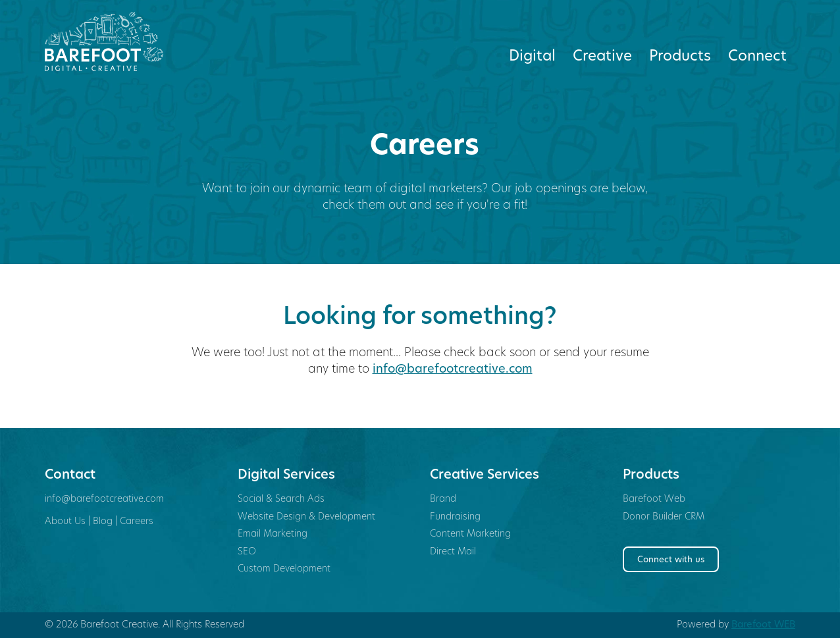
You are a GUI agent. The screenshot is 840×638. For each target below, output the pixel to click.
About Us (65, 522)
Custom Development (284, 569)
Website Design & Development (306, 517)
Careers (137, 522)
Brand (443, 499)
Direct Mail (453, 552)
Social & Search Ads (281, 499)
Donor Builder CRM (664, 517)
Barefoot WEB (763, 625)
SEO (247, 552)
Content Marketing (470, 534)
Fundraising (455, 517)
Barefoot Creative (131, 41)
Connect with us (671, 560)
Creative (602, 57)
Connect (757, 57)
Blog (103, 522)
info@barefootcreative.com (453, 370)
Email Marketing (273, 534)
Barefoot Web (654, 499)
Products (680, 57)
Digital (532, 57)
